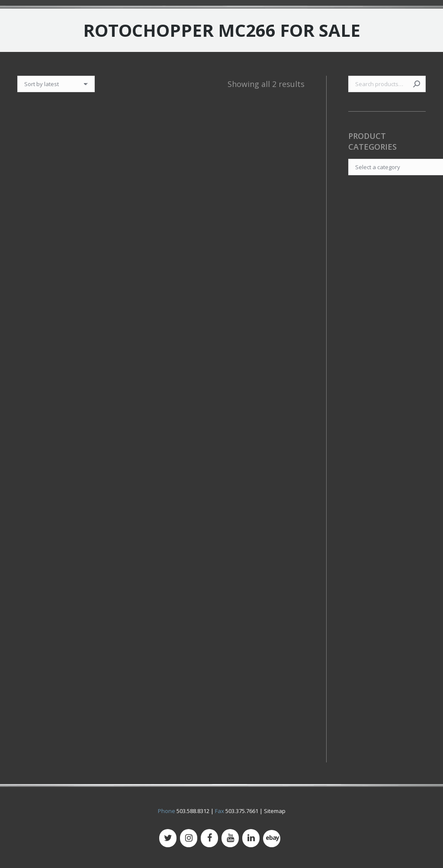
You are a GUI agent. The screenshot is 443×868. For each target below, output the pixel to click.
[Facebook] (209, 838)
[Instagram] (189, 838)
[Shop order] (56, 84)
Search (417, 84)
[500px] (272, 839)
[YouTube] (230, 838)
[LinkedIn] (251, 838)
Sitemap (275, 811)
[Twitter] (168, 838)
